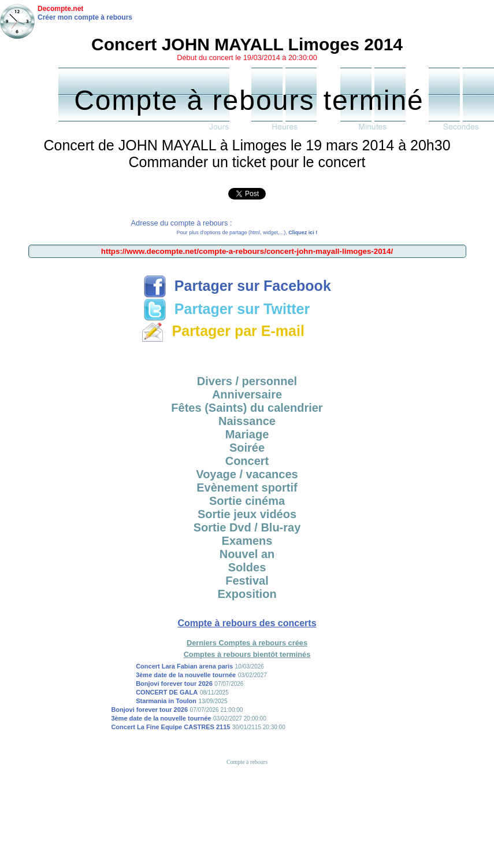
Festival (247, 581)
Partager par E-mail (223, 331)
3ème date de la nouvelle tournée (186, 675)
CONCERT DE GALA (167, 692)
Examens (247, 541)
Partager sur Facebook (237, 286)
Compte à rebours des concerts (247, 623)
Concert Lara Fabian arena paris (184, 666)
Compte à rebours (247, 762)
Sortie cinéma (247, 501)
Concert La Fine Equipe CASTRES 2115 (170, 727)
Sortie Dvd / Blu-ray (247, 527)
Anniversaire (247, 394)
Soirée (247, 448)
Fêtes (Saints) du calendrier (247, 408)
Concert (247, 461)
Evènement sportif (247, 487)
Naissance (247, 421)
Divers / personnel (247, 381)
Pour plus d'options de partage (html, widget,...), (247, 232)
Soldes (247, 567)
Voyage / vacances (247, 474)
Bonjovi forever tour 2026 (174, 684)
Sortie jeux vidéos (247, 514)
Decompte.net (60, 9)
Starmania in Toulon (166, 701)
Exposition (247, 594)
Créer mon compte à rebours (85, 17)
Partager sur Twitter (226, 309)
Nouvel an (247, 554)
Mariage (247, 434)
